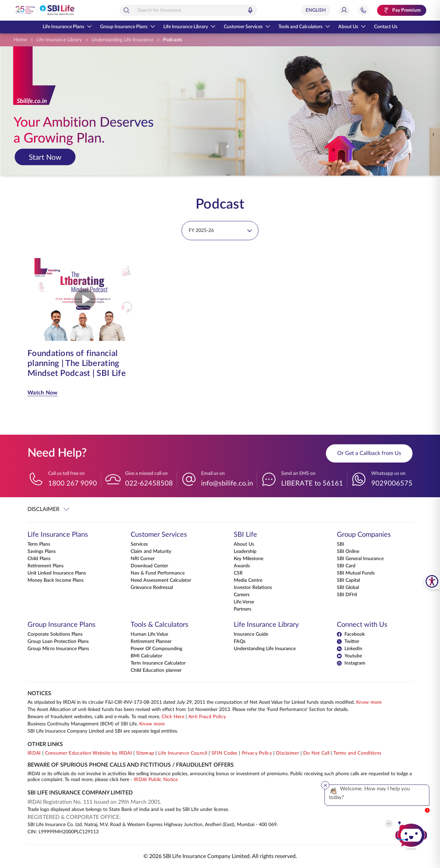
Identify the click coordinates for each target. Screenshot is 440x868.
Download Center (149, 566)
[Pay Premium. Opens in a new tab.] (402, 10)
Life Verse (244, 602)
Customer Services (247, 27)
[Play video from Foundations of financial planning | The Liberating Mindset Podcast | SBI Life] (85, 299)
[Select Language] (316, 10)
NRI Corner (143, 559)
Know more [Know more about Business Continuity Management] (152, 724)
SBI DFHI (347, 595)
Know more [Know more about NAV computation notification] (369, 702)
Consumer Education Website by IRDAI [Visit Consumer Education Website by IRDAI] (89, 753)
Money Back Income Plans (56, 580)
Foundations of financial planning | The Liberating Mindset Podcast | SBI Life (77, 364)
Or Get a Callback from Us (369, 453)
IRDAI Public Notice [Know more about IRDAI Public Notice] (156, 780)
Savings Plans (42, 552)
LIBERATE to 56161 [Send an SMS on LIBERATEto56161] (312, 483)
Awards (242, 566)
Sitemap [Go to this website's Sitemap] (145, 753)
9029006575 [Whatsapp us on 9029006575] (392, 483)
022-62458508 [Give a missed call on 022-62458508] (149, 483)
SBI (340, 544)
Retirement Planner (151, 642)
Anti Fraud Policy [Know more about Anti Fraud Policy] (207, 717)
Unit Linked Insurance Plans (57, 573)
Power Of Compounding (156, 649)
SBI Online (348, 552)
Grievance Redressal (152, 588)
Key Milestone (249, 559)
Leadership (245, 552)
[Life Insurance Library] (59, 40)
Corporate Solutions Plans (55, 634)
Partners (243, 609)
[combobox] (188, 10)
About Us (352, 27)
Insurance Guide (251, 634)
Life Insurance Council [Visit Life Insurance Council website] (183, 753)
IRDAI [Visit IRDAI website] (34, 753)
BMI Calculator (146, 656)
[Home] (20, 40)
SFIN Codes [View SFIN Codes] (224, 753)
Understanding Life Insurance (265, 649)
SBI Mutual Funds (356, 573)
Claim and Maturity (151, 552)
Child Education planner (156, 670)
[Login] (344, 10)
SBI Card (346, 566)
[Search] (126, 10)
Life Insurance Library (189, 27)
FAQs (240, 642)
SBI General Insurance (360, 559)
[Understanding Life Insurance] (122, 40)
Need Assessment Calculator (161, 580)
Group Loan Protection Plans (58, 642)
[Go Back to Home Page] (44, 10)
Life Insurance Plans (67, 27)
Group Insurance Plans (128, 27)
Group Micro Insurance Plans (58, 649)
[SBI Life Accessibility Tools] (432, 581)
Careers (242, 595)
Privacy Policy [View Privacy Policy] (257, 753)
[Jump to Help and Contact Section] (363, 10)
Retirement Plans (46, 566)
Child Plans (39, 559)
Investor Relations (253, 588)
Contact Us (386, 27)
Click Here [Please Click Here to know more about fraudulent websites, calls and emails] (173, 717)
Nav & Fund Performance (158, 573)
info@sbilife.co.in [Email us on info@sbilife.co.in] (227, 483)
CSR (238, 573)
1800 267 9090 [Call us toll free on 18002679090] (73, 483)
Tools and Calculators (304, 27)
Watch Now (43, 393)
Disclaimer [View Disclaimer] (288, 753)
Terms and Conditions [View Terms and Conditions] (357, 753)
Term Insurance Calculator (158, 663)
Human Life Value (149, 634)
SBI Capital (348, 580)
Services (139, 544)
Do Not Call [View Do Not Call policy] (316, 753)
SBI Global (348, 588)
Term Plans (39, 544)
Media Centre (248, 580)
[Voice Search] (250, 10)
